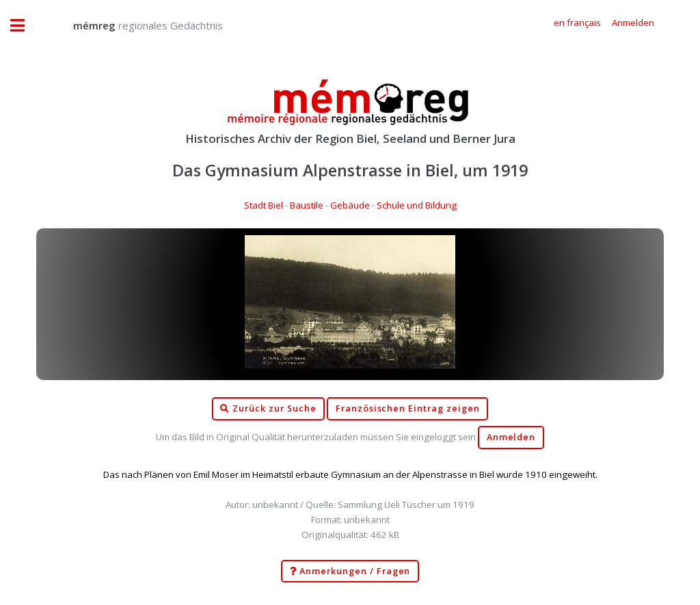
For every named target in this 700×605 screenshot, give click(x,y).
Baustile (307, 205)
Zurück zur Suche (268, 409)
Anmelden (511, 437)
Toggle (25, 26)
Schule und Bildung (417, 205)
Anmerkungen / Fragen (350, 572)
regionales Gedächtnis (134, 25)
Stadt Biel (264, 205)
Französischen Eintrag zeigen (408, 408)
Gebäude (350, 205)
